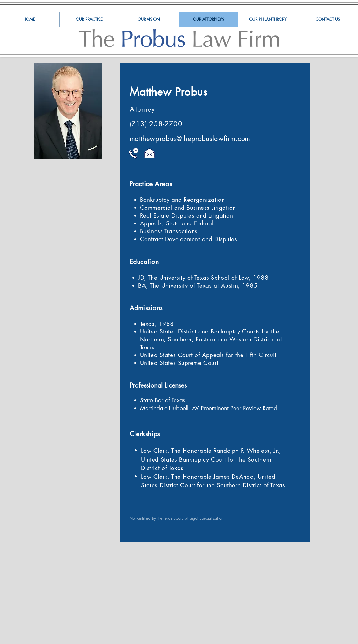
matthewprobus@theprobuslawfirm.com (190, 138)
